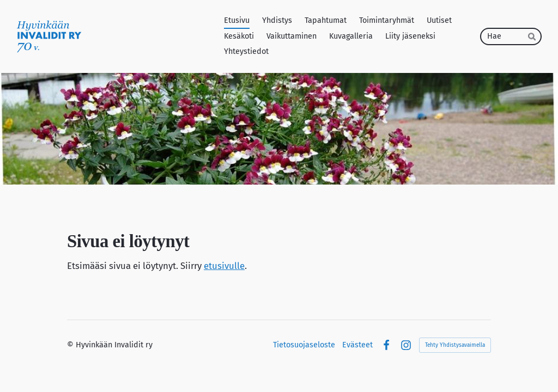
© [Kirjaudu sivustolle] (71, 345)
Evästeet (357, 345)
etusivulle (224, 266)
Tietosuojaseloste (304, 345)
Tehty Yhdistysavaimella (455, 345)
